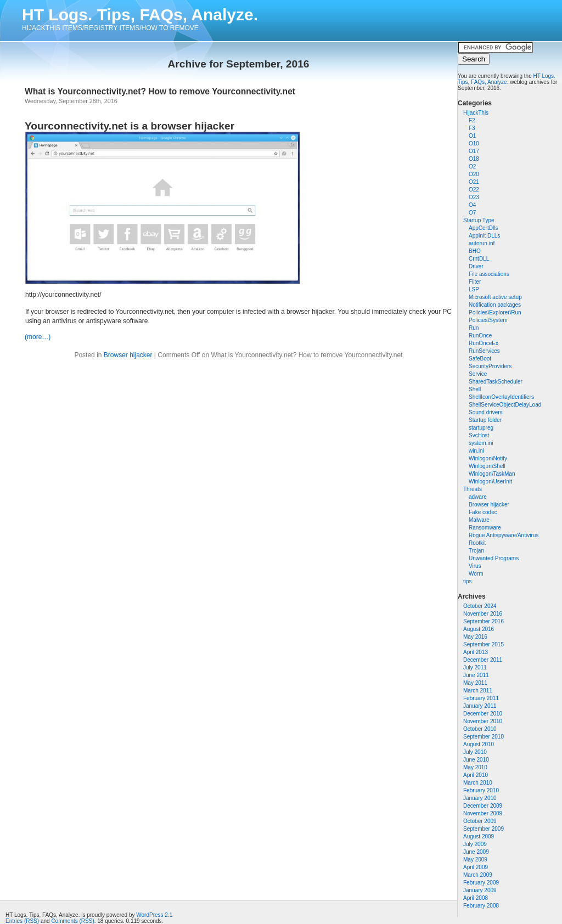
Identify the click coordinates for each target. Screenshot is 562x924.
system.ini (481, 443)
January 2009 (480, 890)
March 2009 (478, 875)
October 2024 (480, 606)
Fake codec (483, 512)
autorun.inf (482, 243)
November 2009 (483, 813)
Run (474, 328)
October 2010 (480, 729)
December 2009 (483, 806)
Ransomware (485, 528)
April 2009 (476, 867)
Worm (476, 574)
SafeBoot (480, 359)
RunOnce (480, 336)
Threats (473, 489)
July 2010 (475, 752)
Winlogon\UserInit (490, 481)
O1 (472, 136)
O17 (474, 151)
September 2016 (484, 621)
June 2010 (476, 760)
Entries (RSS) (22, 921)
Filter (475, 282)
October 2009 (480, 821)
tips (468, 581)
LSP (474, 289)
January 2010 (480, 798)
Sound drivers (486, 412)
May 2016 (475, 637)
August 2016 (479, 629)
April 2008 (476, 898)
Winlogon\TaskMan (492, 474)
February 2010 (481, 790)
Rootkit (477, 543)
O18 (474, 159)
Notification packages (495, 305)
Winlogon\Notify (488, 458)
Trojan (476, 551)
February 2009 (481, 883)
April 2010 (476, 775)
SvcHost (479, 435)
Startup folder (485, 420)
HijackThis (476, 113)
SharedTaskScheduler (496, 382)
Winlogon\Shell (487, 466)
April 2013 (476, 652)
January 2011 (480, 706)
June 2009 (476, 852)
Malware (479, 520)
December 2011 (483, 660)
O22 (474, 190)
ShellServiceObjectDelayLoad (505, 405)
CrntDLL (479, 259)
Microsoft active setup (495, 297)
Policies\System (488, 320)
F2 (472, 120)
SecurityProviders (490, 366)
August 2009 (479, 836)
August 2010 (479, 744)
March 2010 (478, 783)
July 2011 (475, 667)
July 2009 (475, 844)
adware (478, 497)
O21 (474, 182)
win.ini (476, 451)
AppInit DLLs (484, 236)
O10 (474, 143)
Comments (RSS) (72, 921)
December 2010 (483, 714)
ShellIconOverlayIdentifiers (501, 397)
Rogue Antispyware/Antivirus (504, 535)
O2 (472, 167)
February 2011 (481, 698)
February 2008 (481, 906)
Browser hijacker (489, 505)
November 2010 (483, 721)
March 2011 (478, 691)
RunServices (484, 351)
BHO (475, 251)
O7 (472, 213)
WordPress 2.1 (154, 915)
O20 (474, 174)
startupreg (481, 428)
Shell (475, 389)
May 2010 (475, 767)
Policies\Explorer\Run (495, 312)
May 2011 (475, 683)
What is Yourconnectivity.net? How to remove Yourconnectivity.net (160, 91)
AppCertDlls (483, 228)
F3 (472, 128)
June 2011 (476, 675)
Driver (476, 266)
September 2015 (484, 644)
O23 (474, 197)
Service (478, 374)
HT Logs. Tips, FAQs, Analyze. (140, 15)
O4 (472, 205)
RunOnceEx (484, 343)
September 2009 (484, 829)
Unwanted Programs (494, 558)
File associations (489, 274)
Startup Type (479, 220)
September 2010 (484, 737)
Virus (475, 566)
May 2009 (475, 860)
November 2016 (483, 614)
